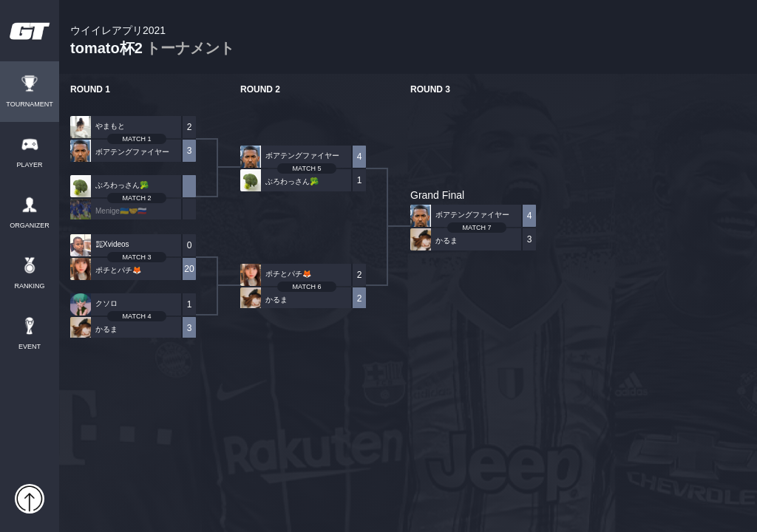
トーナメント (190, 48)
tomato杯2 (152, 41)
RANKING (29, 286)
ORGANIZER (30, 226)
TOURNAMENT (29, 105)
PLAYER (30, 165)
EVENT (30, 347)
